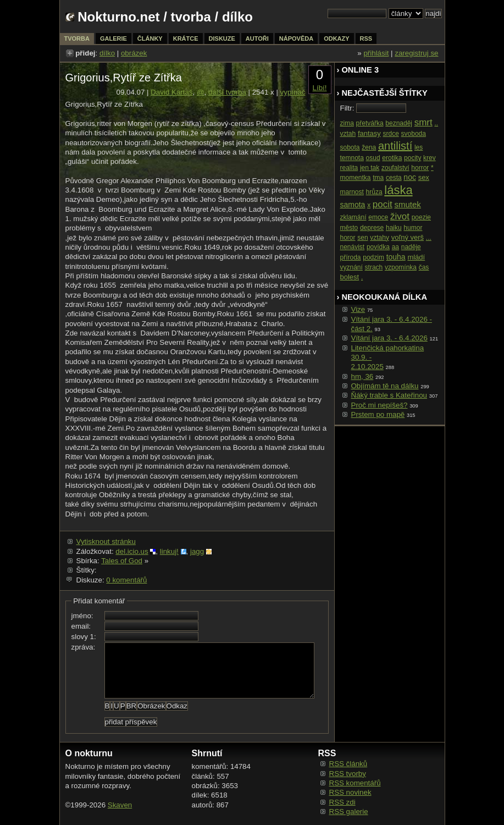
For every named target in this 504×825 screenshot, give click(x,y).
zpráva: (84, 647)
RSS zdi (342, 802)
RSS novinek (350, 792)
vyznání (351, 267)
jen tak (370, 168)
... (429, 238)
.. (436, 123)
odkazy (336, 38)
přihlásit (376, 53)
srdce (391, 134)
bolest (350, 277)
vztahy (380, 238)
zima (347, 123)
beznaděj (399, 123)
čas (424, 267)
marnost (352, 192)
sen (362, 238)
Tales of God (122, 561)
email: (81, 626)
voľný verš (408, 237)
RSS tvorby (348, 774)
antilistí (395, 146)
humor (413, 228)
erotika (392, 158)
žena (369, 147)
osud (373, 158)
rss (366, 38)
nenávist (353, 247)
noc (410, 177)
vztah (348, 134)
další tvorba (227, 92)
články (150, 38)
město (349, 228)
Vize (358, 309)
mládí (416, 257)
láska (398, 190)
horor (348, 238)
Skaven (120, 805)
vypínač (293, 92)
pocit (383, 204)
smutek (407, 204)
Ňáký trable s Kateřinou (389, 395)
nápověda (296, 38)
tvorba (191, 17)
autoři (257, 38)
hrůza (374, 192)
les (419, 147)
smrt (423, 122)
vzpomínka (401, 267)
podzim (373, 257)
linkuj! (169, 551)
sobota (350, 147)
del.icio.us (132, 551)
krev (430, 158)
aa (395, 247)
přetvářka (370, 123)
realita (349, 168)
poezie (421, 217)
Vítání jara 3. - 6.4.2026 (389, 338)
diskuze (222, 38)
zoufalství (395, 168)
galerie (113, 38)
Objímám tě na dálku (385, 386)
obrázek (134, 53)
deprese (372, 228)
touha (396, 257)
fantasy (369, 133)
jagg (197, 551)
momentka (356, 178)
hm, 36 (362, 376)
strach (374, 267)
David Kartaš (171, 92)
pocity (412, 158)
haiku (394, 228)
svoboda (414, 134)
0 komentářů (126, 580)
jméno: (82, 616)
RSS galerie (349, 812)
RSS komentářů (355, 783)
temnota (352, 158)
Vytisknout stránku (106, 541)
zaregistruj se (416, 53)
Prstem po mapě (378, 414)
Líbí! (320, 88)
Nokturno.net (118, 17)
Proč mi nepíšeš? (380, 405)
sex (424, 177)
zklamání (353, 217)
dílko (107, 53)
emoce (378, 217)
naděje (411, 247)
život (400, 216)
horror (420, 168)
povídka (378, 247)
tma (378, 178)
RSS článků (348, 764)
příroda (351, 257)
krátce (186, 38)
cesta (394, 178)
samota (353, 205)
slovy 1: (84, 637)
